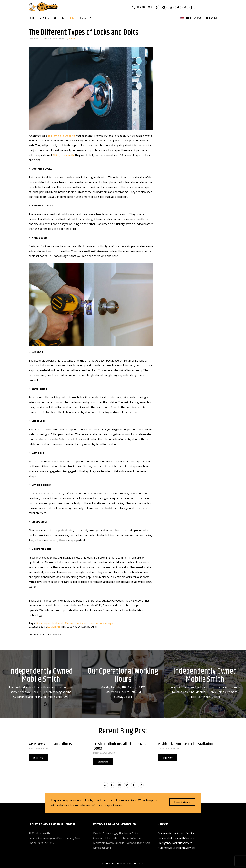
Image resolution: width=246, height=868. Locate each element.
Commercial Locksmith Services (177, 833)
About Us (59, 18)
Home (32, 18)
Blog (72, 18)
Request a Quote (182, 802)
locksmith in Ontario (62, 136)
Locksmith (54, 627)
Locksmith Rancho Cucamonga (94, 623)
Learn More (38, 758)
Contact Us (85, 18)
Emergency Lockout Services (175, 843)
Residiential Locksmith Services (177, 838)
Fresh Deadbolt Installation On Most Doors (120, 746)
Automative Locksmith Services (177, 848)
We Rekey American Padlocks (50, 744)
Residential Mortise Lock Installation (185, 744)
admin (72, 39)
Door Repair (43, 623)
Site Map (139, 863)
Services (44, 18)
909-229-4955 (144, 7)
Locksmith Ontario (63, 623)
